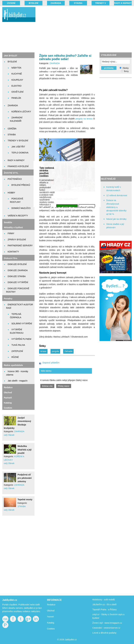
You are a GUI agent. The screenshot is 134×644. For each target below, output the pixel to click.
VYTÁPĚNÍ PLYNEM (21, 339)
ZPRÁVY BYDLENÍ (17, 240)
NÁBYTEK (16, 68)
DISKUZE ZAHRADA (18, 270)
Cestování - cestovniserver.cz (106, 628)
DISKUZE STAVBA (17, 276)
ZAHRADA (56, 3)
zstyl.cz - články (100, 614)
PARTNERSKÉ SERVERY (20, 246)
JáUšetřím (97, 604)
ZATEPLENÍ (17, 351)
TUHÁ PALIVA (18, 345)
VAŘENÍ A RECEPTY (18, 216)
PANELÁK (16, 98)
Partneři (8, 398)
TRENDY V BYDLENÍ (18, 141)
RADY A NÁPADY (123, 3)
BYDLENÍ (33, 3)
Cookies (8, 408)
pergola (55, 351)
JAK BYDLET (11, 56)
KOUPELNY (17, 80)
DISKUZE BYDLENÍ (17, 264)
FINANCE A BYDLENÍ (18, 166)
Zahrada (68, 351)
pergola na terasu (84, 119)
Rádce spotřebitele (13, 365)
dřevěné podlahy (109, 633)
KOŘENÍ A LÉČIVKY (21, 112)
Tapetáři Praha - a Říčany (104, 610)
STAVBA (78, 3)
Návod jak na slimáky (116, 219)
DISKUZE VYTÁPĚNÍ (18, 282)
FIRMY (11, 233)
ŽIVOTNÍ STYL (11, 173)
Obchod (8, 392)
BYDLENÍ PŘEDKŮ (21, 185)
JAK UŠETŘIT (18, 147)
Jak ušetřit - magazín (18, 381)
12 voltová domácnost (117, 195)
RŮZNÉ (15, 357)
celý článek (9, 435)
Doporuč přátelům (51, 363)
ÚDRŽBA (12, 129)
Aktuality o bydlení (13, 227)
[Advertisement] (87, 29)
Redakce (8, 387)
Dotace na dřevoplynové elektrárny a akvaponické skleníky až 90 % (116, 207)
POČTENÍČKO (15, 179)
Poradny (8, 299)
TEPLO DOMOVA (20, 153)
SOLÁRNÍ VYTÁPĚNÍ (22, 324)
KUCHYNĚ (17, 74)
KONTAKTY (13, 252)
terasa (43, 351)
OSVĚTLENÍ (17, 92)
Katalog (8, 403)
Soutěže (8, 222)
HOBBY (11, 193)
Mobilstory (97, 600)
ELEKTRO (16, 86)
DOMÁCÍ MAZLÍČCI (21, 208)
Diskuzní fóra (11, 258)
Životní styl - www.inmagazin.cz (107, 623)
